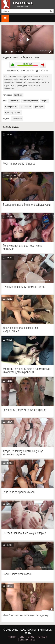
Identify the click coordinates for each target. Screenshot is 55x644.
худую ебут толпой (13, 113)
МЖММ (31, 637)
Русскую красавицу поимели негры (24, 287)
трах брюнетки (11, 107)
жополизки (14, 101)
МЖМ (22, 637)
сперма (45, 101)
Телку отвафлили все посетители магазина (23, 247)
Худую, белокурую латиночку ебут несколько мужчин (23, 453)
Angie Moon (17, 118)
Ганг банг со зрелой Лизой (19, 492)
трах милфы (26, 107)
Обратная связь (28, 640)
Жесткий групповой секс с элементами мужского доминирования (26, 370)
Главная (12, 637)
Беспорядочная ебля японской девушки (27, 205)
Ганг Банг (18, 95)
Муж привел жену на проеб (19, 164)
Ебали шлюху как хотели (18, 574)
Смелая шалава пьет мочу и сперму (24, 533)
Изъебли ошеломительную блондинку (26, 615)
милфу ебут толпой (30, 101)
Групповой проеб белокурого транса (25, 410)
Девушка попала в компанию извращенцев (20, 329)
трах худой (39, 107)
